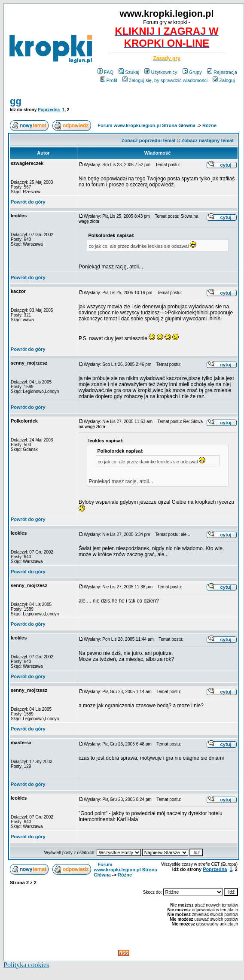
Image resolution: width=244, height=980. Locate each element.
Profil (109, 80)
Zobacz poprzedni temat (149, 140)
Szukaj (129, 72)
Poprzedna (49, 110)
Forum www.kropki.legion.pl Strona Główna (146, 125)
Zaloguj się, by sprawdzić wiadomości (165, 80)
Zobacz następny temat (207, 140)
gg (16, 101)
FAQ (105, 72)
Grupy (192, 72)
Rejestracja (222, 72)
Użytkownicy (161, 72)
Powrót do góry (28, 202)
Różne (209, 125)
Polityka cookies (26, 965)
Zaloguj (224, 80)
